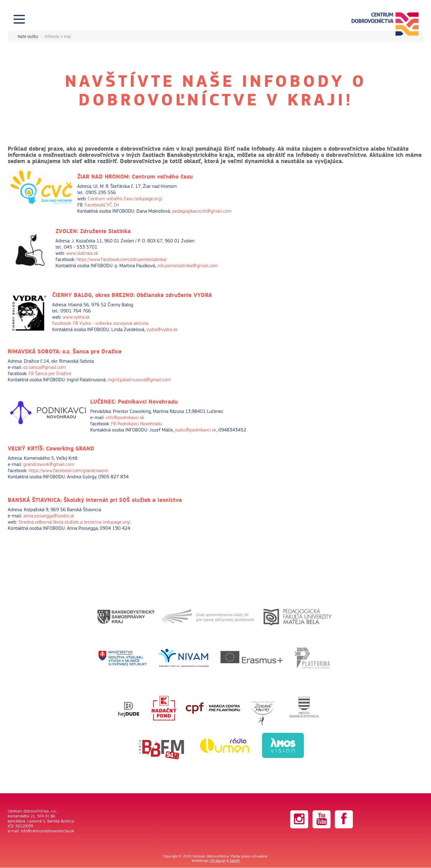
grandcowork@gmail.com (49, 464)
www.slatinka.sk (82, 253)
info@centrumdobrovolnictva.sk (47, 831)
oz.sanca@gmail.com (44, 367)
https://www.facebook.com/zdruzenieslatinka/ (122, 259)
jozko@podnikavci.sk (196, 430)
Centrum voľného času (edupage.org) (125, 199)
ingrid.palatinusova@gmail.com (139, 380)
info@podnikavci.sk (125, 418)
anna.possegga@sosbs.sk (49, 516)
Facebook (94, 205)
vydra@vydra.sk (162, 330)
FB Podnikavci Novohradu (136, 424)
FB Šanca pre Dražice (50, 374)
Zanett (235, 861)
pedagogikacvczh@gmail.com (202, 211)
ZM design (218, 861)
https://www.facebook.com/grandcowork (68, 471)
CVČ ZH (111, 205)
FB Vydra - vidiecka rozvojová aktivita (111, 323)
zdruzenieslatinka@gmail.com (188, 266)
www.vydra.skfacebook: (71, 320)
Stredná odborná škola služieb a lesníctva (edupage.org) (74, 522)
